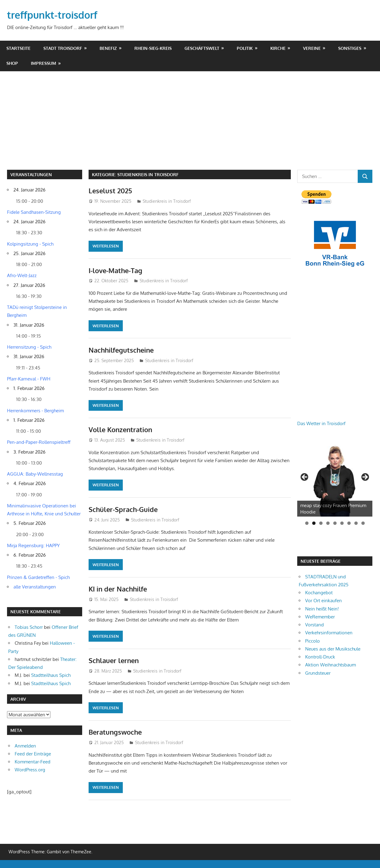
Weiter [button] (365, 477)
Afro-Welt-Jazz (22, 275)
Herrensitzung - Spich (29, 347)
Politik (245, 48)
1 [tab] (307, 523)
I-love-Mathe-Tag (115, 270)
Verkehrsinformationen (329, 633)
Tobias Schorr (29, 627)
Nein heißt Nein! (322, 609)
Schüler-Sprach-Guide (123, 509)
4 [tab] (328, 523)
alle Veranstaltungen (35, 587)
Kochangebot (319, 593)
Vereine (312, 48)
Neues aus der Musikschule (333, 649)
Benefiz (108, 48)
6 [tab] (342, 523)
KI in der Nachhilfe (118, 589)
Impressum (44, 63)
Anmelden (25, 746)
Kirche (278, 48)
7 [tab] (349, 523)
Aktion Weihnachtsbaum (331, 665)
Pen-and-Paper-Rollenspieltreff (39, 442)
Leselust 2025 (110, 191)
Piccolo (312, 641)
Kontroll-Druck (320, 657)
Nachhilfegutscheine (121, 350)
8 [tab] (356, 523)
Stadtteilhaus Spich (51, 675)
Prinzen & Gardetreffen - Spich (38, 577)
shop (12, 63)
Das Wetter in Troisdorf (321, 423)
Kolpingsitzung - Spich (30, 244)
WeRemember (320, 617)
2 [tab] (314, 523)
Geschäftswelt (202, 48)
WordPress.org (30, 770)
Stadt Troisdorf (63, 48)
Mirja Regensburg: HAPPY (33, 545)
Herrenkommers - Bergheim (35, 411)
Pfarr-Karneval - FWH (29, 379)
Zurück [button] (305, 477)
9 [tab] (363, 523)
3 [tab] (321, 523)
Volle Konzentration (120, 429)
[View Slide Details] (335, 479)
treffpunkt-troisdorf (52, 15)
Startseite (18, 48)
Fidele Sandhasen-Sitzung (34, 212)
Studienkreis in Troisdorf (167, 201)
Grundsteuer (318, 673)
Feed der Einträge (33, 754)
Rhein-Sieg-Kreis (153, 48)
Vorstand (314, 625)
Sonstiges (350, 48)
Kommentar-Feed (33, 762)
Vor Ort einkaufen (323, 601)
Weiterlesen (106, 246)
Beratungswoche (115, 732)
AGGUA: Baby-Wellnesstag (35, 474)
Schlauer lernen (114, 660)
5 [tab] (335, 523)
